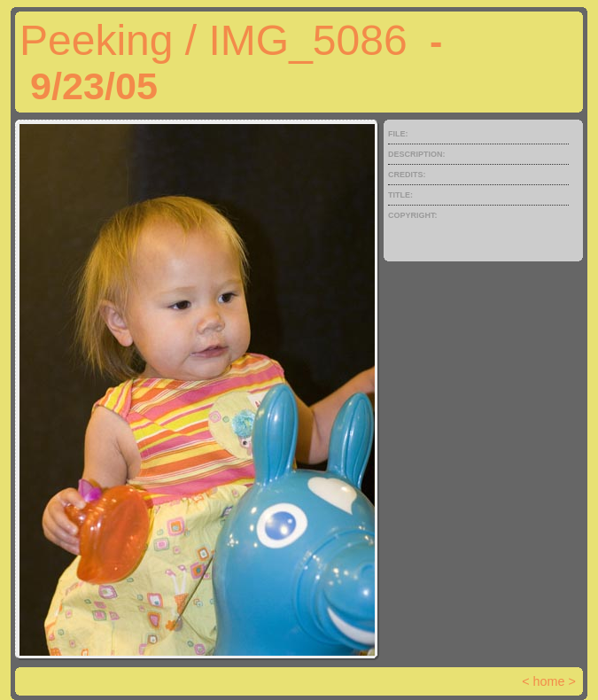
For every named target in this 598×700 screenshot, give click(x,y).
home (549, 681)
